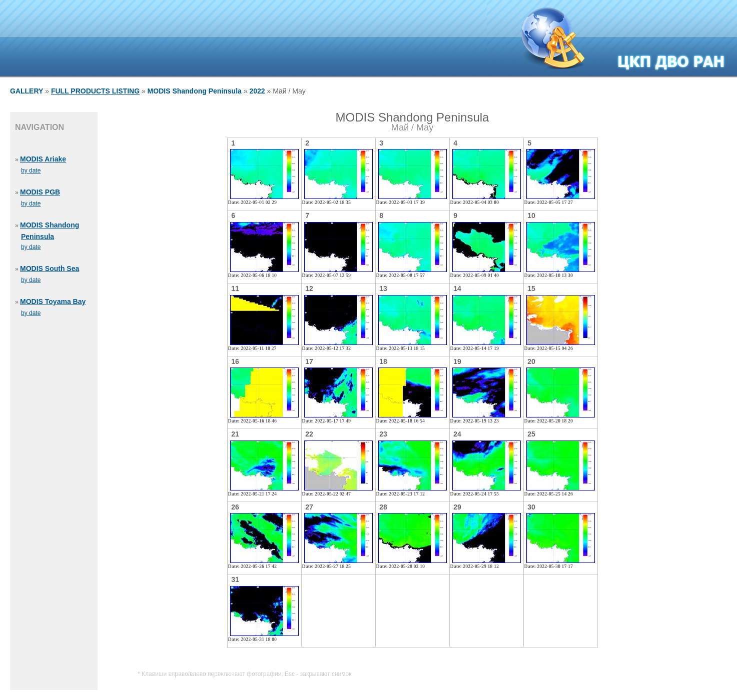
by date (31, 170)
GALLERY (27, 91)
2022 (257, 91)
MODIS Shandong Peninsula (195, 91)
